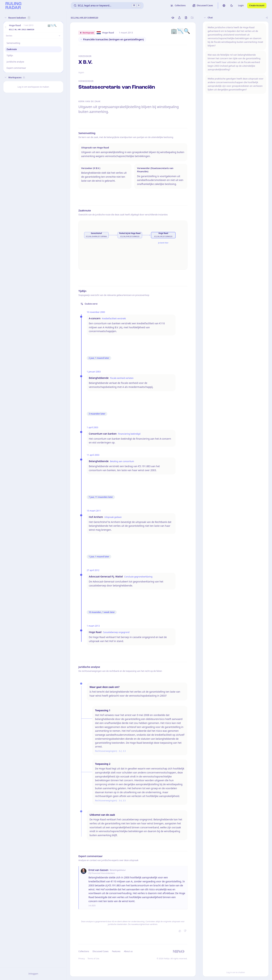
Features (116, 951)
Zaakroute (12, 49)
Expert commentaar (16, 68)
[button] (6, 27)
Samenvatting (13, 43)
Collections (84, 951)
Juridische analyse (15, 62)
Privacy (82, 958)
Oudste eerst (89, 304)
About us (128, 951)
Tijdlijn (10, 55)
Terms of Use (93, 958)
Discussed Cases (100, 951)
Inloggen (33, 974)
